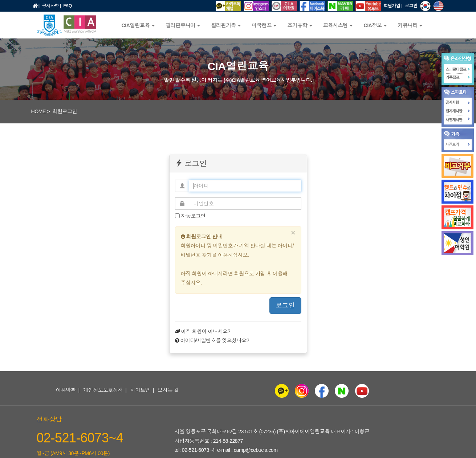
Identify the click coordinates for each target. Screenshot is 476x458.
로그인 (411, 6)
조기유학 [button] (300, 25)
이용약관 (66, 390)
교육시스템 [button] (338, 25)
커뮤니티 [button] (410, 25)
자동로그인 (190, 216)
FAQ (67, 6)
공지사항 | (52, 6)
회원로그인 (65, 111)
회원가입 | (393, 6)
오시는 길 (168, 390)
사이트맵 (140, 390)
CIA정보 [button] (375, 25)
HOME (39, 111)
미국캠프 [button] (264, 25)
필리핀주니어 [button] (183, 25)
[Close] (293, 232)
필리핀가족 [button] (226, 25)
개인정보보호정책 (103, 390)
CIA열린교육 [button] (138, 25)
